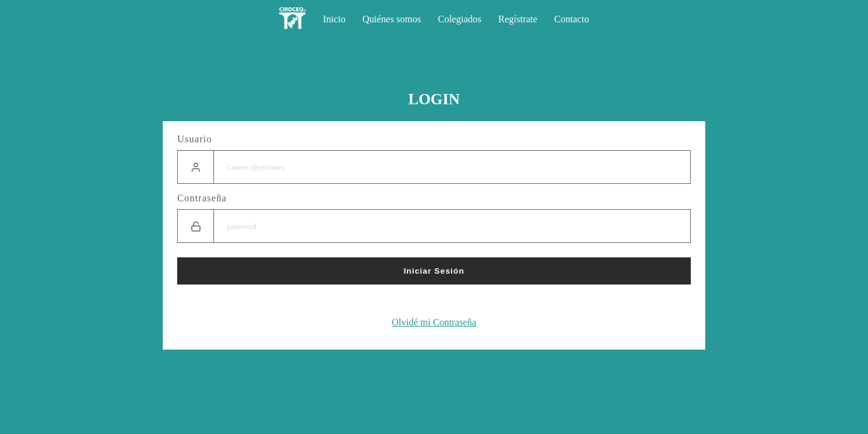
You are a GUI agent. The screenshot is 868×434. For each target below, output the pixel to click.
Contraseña (202, 198)
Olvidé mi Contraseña (434, 322)
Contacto (571, 19)
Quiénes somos (392, 19)
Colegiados (460, 19)
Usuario (195, 139)
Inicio (334, 19)
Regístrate (518, 19)
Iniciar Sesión (434, 271)
